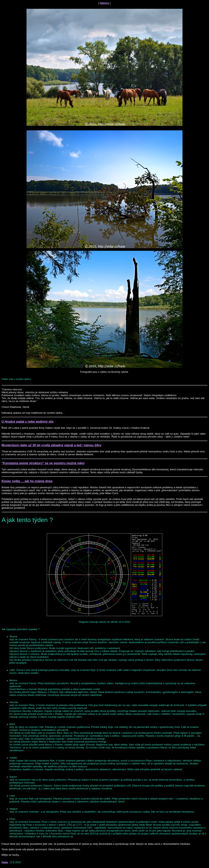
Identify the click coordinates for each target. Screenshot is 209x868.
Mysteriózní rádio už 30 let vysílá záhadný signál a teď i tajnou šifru (51, 445)
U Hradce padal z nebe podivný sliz (28, 422)
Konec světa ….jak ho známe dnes (27, 481)
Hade (5, 862)
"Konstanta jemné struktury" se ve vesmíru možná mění (43, 463)
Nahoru (105, 3)
